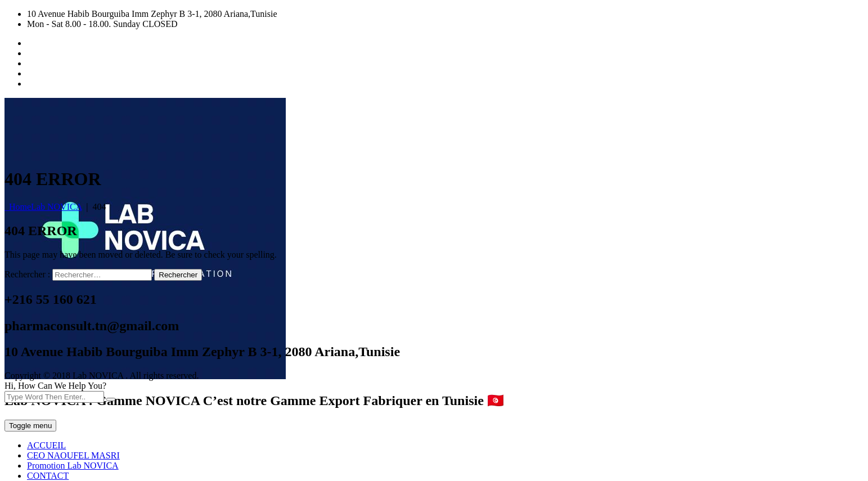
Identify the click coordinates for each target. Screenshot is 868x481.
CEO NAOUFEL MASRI (73, 455)
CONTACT (48, 476)
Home (43, 207)
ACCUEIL (46, 445)
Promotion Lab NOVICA (73, 466)
